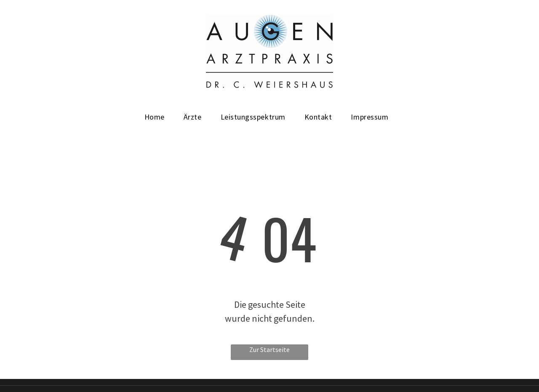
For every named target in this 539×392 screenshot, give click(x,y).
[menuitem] (158, 117)
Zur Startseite (269, 349)
